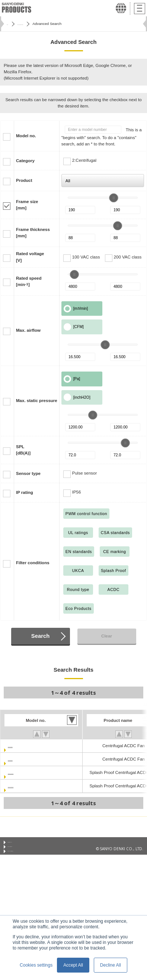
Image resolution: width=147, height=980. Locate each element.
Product (24, 180)
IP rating (25, 492)
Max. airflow (28, 330)
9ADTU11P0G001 (25, 746)
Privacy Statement (23, 854)
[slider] (114, 198)
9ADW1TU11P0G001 (28, 772)
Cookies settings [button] (36, 965)
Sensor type (28, 473)
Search (40, 636)
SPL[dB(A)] (23, 450)
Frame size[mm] (27, 205)
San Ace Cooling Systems (47, 24)
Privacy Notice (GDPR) (26, 863)
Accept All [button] (73, 965)
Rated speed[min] (29, 281)
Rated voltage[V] (30, 257)
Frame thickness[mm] (33, 233)
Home (12, 24)
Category (25, 161)
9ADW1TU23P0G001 (28, 786)
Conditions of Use (23, 845)
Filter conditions (33, 563)
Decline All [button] (111, 965)
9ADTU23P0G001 (25, 759)
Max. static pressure (37, 401)
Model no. (26, 136)
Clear (107, 636)
